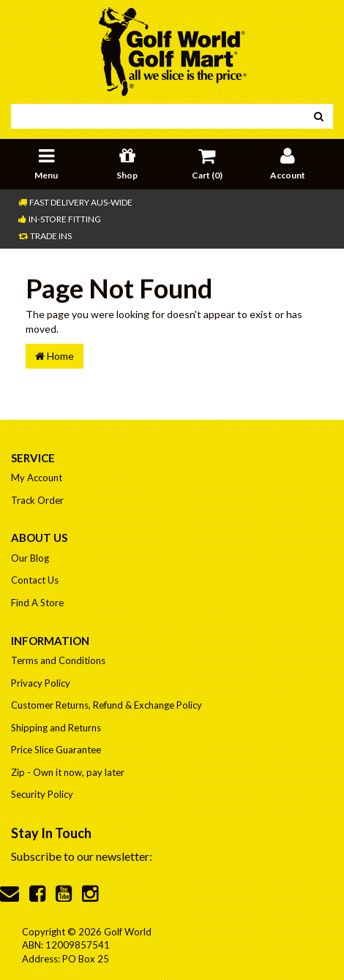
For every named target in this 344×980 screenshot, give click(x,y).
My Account (37, 478)
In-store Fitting (60, 219)
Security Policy (42, 794)
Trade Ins (45, 236)
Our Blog (30, 558)
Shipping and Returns (56, 728)
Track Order (37, 500)
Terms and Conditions (58, 660)
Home (55, 356)
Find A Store (37, 603)
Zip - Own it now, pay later (68, 772)
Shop (127, 162)
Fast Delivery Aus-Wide (75, 202)
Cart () (207, 162)
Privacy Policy (41, 683)
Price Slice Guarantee (56, 750)
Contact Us (35, 580)
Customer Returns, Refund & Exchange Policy (106, 705)
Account (288, 162)
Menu (46, 162)
